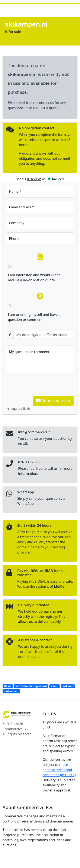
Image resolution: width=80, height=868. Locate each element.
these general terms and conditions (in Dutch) (59, 770)
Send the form (53, 401)
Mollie (59, 586)
